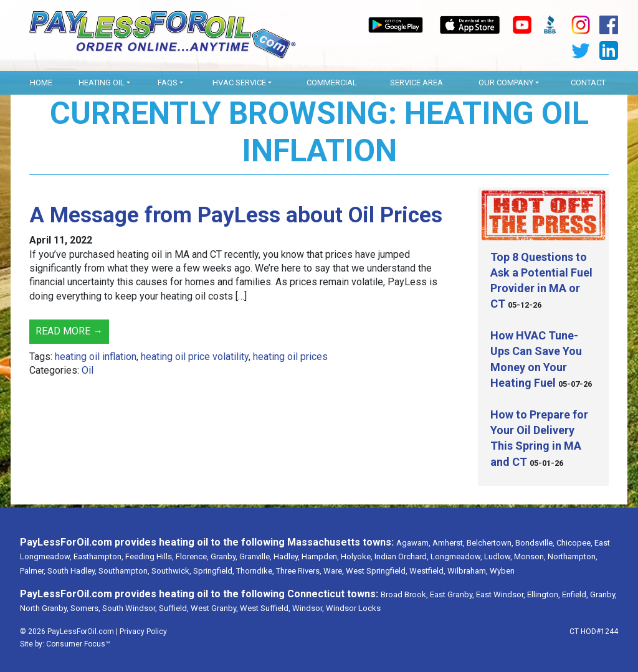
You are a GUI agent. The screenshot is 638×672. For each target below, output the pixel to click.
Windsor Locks (353, 608)
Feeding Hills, (150, 556)
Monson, (530, 556)
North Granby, (44, 608)
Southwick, (171, 571)
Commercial (332, 83)
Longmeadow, (456, 556)
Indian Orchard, (402, 556)
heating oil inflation (96, 357)
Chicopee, (574, 543)
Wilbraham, (468, 571)
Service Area (417, 83)
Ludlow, (498, 556)
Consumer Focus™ (78, 644)
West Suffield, (265, 608)
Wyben (502, 571)
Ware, (334, 571)
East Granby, (452, 594)
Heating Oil (102, 83)
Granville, (255, 556)
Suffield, (174, 608)
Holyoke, (357, 556)
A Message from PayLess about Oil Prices (236, 215)
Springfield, (214, 571)
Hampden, (320, 556)
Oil (88, 370)
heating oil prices (290, 357)
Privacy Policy (143, 632)
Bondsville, (535, 543)
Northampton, (573, 556)
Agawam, (413, 543)
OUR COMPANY (506, 83)
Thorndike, (255, 571)
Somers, (85, 608)
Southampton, (124, 571)
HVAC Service (239, 83)
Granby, (224, 556)
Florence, (192, 556)
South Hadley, (72, 571)
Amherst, (449, 543)
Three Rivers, (299, 571)
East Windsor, (501, 594)
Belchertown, (490, 543)
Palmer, (33, 571)
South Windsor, (130, 608)
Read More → (69, 331)
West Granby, (214, 608)
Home (41, 83)
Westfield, (427, 571)
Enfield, (575, 594)
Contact (588, 83)
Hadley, (287, 556)
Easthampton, (98, 556)
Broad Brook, (404, 594)
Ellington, (544, 594)
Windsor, (308, 608)
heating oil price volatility (195, 357)
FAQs (168, 83)
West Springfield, (377, 571)
